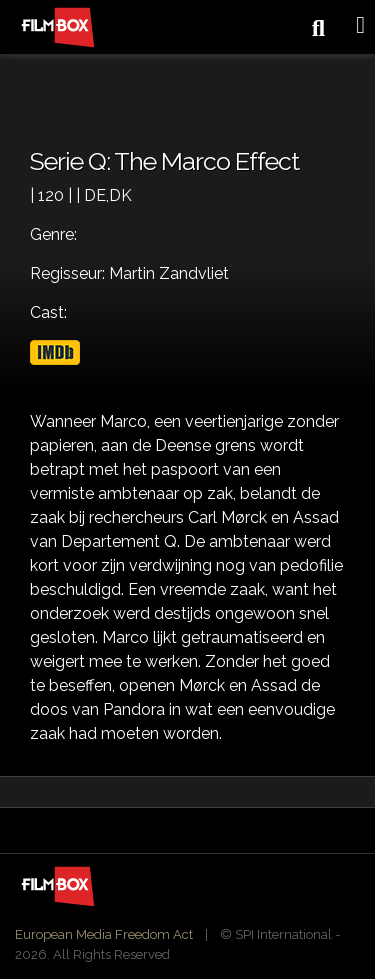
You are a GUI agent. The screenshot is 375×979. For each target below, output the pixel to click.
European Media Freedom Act (104, 934)
